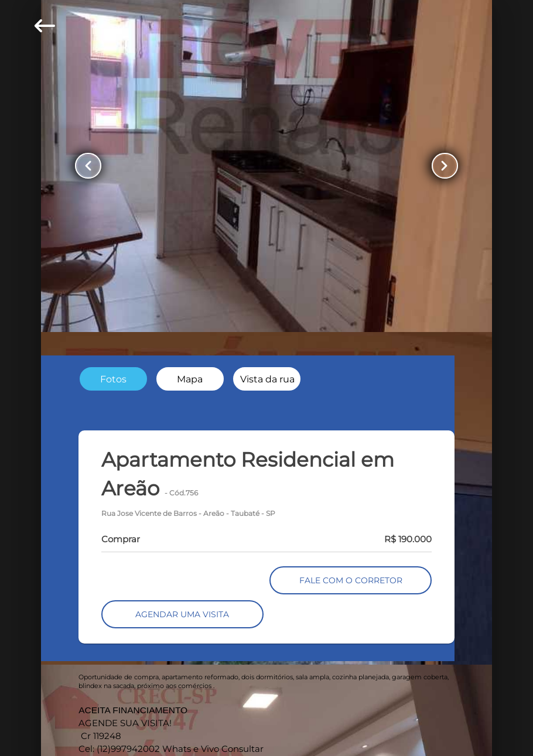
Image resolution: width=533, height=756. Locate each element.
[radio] (113, 379)
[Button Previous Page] (89, 165)
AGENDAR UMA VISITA (182, 614)
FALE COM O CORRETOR (351, 580)
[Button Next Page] (444, 165)
